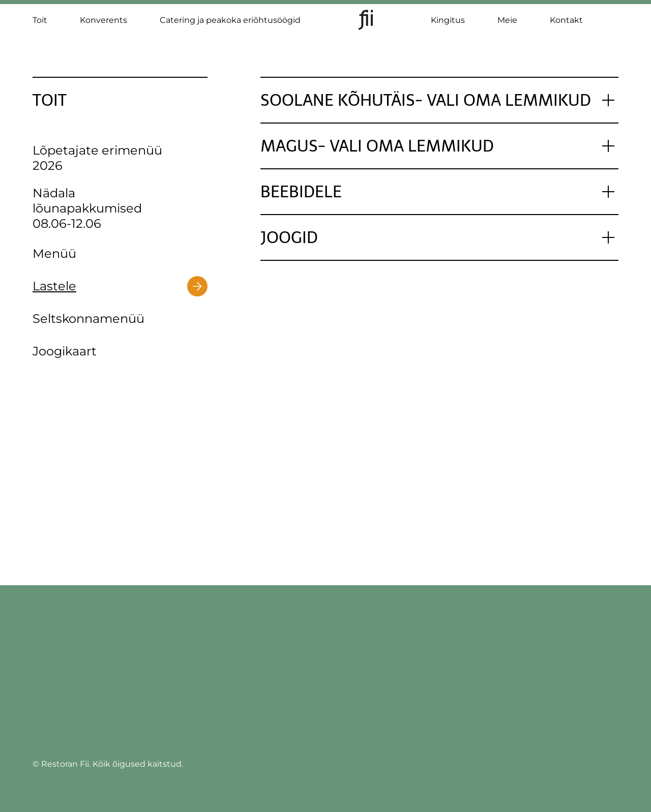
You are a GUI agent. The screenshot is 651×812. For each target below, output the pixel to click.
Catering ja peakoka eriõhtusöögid (230, 20)
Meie (507, 20)
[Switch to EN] (613, 25)
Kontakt (566, 20)
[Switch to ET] (613, 15)
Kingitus (448, 20)
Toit (40, 20)
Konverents (103, 20)
